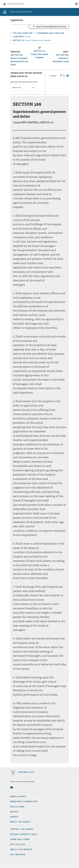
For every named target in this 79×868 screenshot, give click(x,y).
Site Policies (18, 845)
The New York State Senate (16, 4)
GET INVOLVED (18, 855)
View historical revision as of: (24, 82)
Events (14, 817)
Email (67, 76)
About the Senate (20, 822)
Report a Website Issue (24, 834)
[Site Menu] (76, 4)
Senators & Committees (24, 802)
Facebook (60, 75)
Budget (14, 812)
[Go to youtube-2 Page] (12, 787)
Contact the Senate (22, 829)
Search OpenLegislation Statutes (51, 27)
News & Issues (18, 797)
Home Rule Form (20, 839)
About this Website (21, 850)
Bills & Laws (17, 807)
